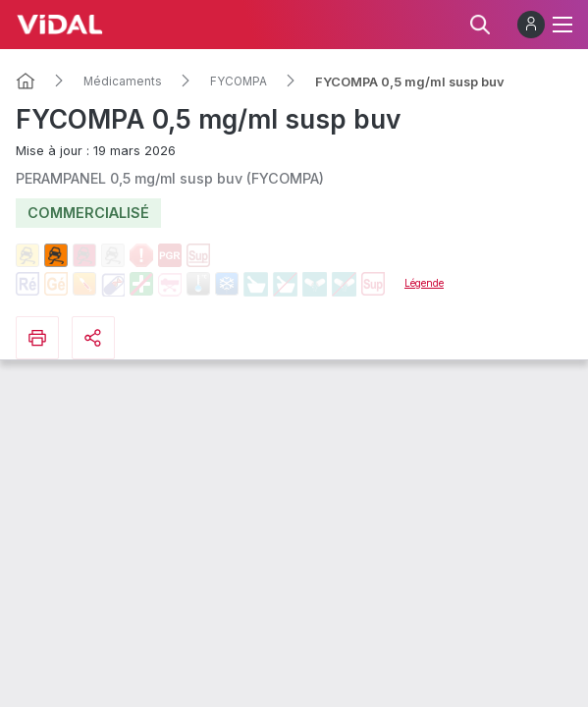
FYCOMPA (239, 82)
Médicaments (123, 82)
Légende (424, 283)
